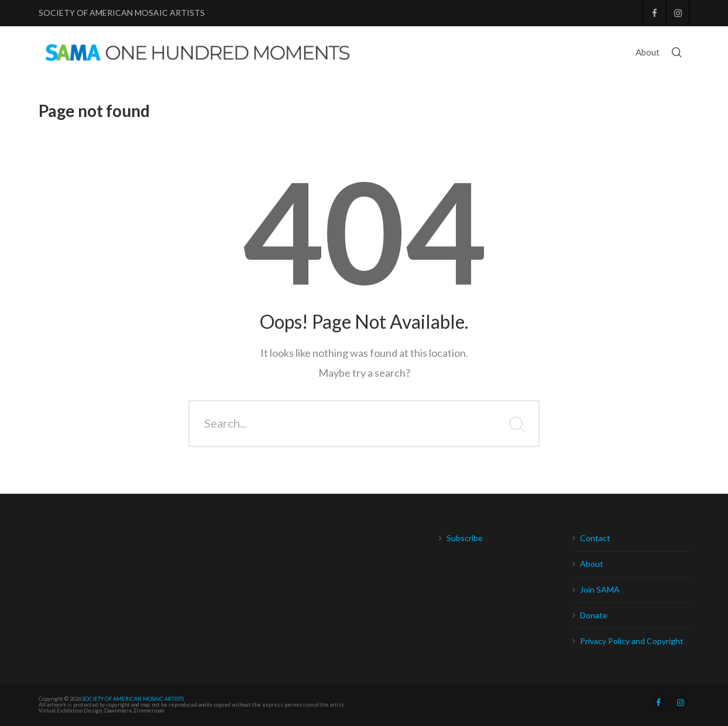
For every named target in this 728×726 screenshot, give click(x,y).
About (592, 564)
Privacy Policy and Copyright (632, 641)
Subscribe (465, 538)
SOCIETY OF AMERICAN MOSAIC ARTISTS (122, 13)
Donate (594, 615)
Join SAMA (600, 589)
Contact (595, 538)
